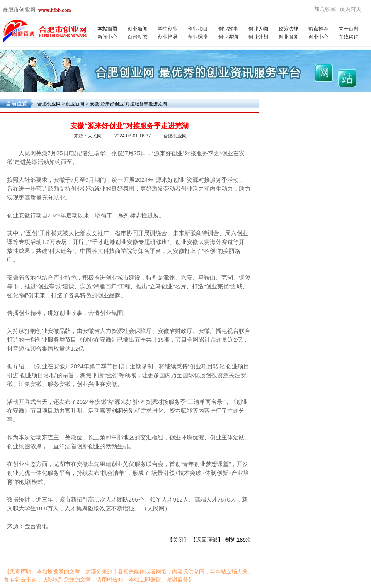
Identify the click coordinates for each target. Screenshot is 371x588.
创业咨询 (228, 37)
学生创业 (168, 29)
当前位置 (17, 103)
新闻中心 (107, 37)
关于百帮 (349, 29)
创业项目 (198, 29)
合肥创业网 (49, 104)
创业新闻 (138, 29)
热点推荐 (318, 29)
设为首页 (351, 9)
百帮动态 (138, 37)
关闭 (178, 540)
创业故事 (228, 29)
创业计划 (258, 37)
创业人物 (258, 29)
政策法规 (288, 29)
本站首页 (107, 29)
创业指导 (168, 37)
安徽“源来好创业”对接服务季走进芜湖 (128, 104)
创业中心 (318, 37)
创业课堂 (198, 37)
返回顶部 (207, 540)
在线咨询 (349, 37)
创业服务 (288, 37)
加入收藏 (325, 9)
